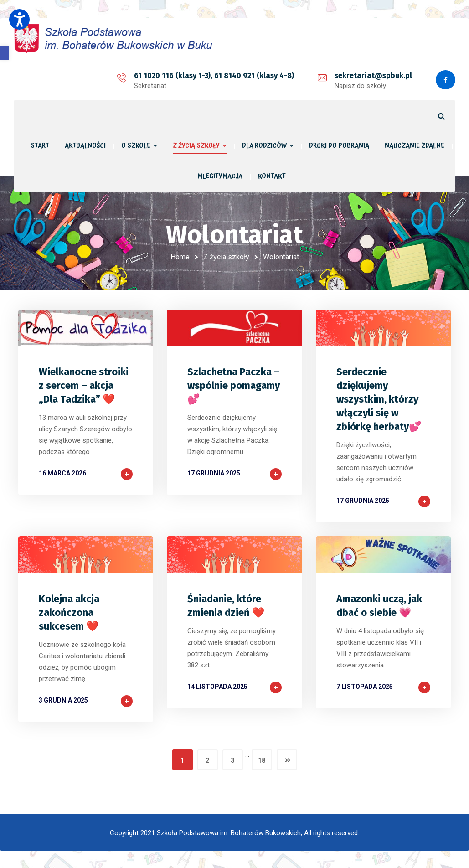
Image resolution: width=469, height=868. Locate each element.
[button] (5, 53)
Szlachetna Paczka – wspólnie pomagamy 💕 (234, 385)
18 (262, 759)
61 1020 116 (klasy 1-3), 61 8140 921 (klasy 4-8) (213, 75)
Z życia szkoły (226, 257)
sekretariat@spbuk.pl (372, 75)
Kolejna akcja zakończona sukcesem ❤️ (69, 612)
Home (180, 257)
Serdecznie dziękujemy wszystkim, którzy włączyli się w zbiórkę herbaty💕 (379, 398)
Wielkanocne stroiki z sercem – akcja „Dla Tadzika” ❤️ (84, 385)
